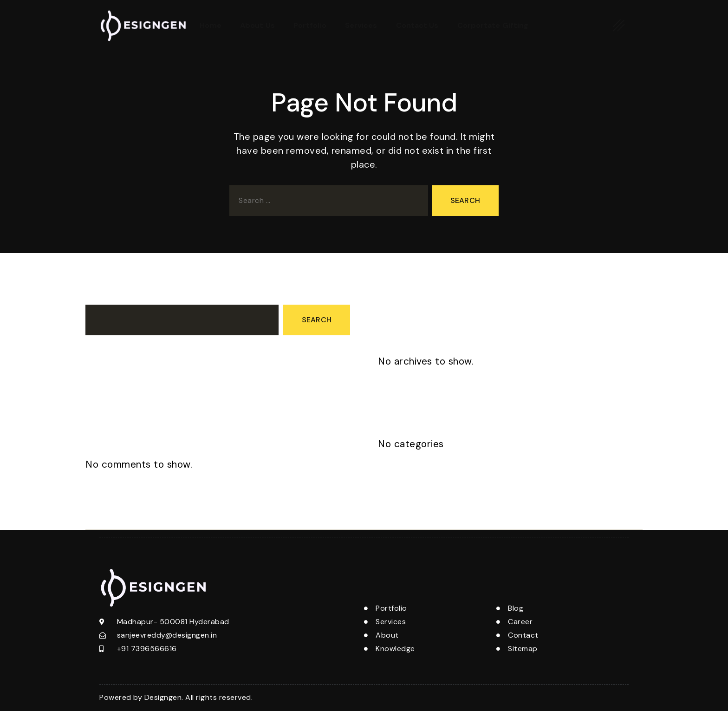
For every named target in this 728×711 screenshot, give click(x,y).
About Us (257, 25)
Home (211, 25)
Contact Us (417, 25)
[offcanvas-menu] (619, 25)
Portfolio (310, 25)
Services (361, 25)
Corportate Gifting (493, 25)
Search (98, 296)
